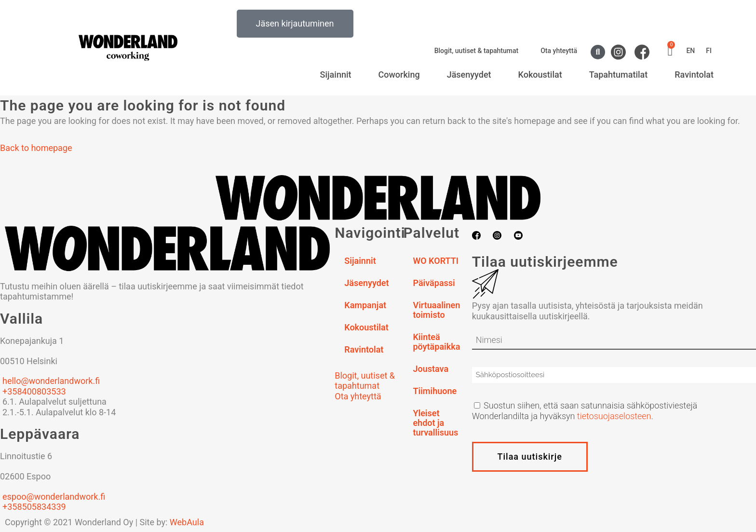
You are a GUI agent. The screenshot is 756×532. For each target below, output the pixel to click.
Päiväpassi (434, 283)
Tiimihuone (435, 391)
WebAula (187, 522)
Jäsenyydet (469, 75)
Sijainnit (336, 75)
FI (709, 51)
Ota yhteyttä (559, 51)
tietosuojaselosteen (614, 416)
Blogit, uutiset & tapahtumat (477, 51)
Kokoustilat (540, 75)
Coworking (399, 75)
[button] (598, 52)
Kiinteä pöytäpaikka (436, 342)
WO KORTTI (436, 261)
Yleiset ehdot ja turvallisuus (435, 423)
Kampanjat (365, 305)
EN (690, 51)
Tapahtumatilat (619, 75)
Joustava (431, 369)
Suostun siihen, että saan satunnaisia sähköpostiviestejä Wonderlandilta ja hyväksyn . (585, 411)
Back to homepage (36, 148)
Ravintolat (694, 75)
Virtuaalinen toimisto (436, 310)
